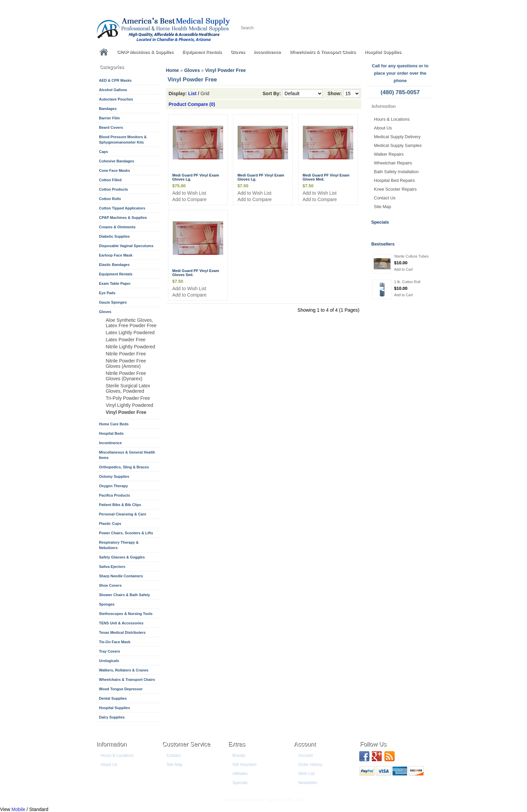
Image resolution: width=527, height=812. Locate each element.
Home (173, 70)
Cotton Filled (110, 180)
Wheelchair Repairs (393, 163)
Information (112, 744)
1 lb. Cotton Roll (407, 282)
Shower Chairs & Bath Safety (125, 595)
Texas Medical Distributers (123, 632)
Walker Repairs (389, 154)
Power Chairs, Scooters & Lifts (126, 533)
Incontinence (267, 52)
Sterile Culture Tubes (412, 256)
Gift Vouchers (245, 765)
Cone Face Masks (115, 170)
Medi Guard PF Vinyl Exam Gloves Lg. (196, 177)
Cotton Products (114, 189)
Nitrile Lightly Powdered (131, 347)
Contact (174, 756)
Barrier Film (110, 118)
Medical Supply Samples (398, 145)
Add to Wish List (189, 193)
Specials (240, 783)
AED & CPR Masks (115, 80)
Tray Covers (110, 651)
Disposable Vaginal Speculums (126, 246)
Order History (310, 765)
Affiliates (240, 774)
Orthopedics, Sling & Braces (124, 467)
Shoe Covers (110, 585)
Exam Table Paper (115, 283)
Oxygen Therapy (114, 486)
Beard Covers (111, 127)
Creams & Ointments (117, 227)
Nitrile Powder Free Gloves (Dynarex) (126, 376)
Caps (104, 152)
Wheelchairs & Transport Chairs (322, 52)
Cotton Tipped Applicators (122, 208)
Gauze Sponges (113, 302)
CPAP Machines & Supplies (145, 52)
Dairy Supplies (112, 717)
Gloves (238, 52)
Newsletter (308, 783)
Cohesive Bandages (117, 161)
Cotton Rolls (110, 199)
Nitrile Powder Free (126, 354)
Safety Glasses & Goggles (122, 557)
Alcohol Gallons (113, 90)
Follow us (373, 744)
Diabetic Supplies (115, 236)
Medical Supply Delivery (397, 137)
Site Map (383, 207)
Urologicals (109, 661)
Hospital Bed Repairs (395, 180)
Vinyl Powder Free (126, 412)
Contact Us (385, 198)
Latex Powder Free (126, 340)
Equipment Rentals (202, 52)
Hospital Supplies (383, 52)
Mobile (18, 809)
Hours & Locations (392, 119)
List (192, 93)
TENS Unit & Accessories (121, 623)
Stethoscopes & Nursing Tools (126, 614)
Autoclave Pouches (116, 99)
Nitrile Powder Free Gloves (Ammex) (126, 363)
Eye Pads (107, 293)
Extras (237, 744)
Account (305, 744)
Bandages (108, 109)
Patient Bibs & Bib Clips (120, 505)
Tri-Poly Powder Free (128, 398)
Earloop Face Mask (116, 255)
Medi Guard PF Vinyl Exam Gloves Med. (326, 177)
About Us (383, 128)
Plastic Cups (110, 524)
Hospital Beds (111, 433)
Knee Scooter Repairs (395, 189)
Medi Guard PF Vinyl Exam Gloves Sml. (196, 273)
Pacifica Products (115, 495)
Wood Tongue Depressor (121, 689)
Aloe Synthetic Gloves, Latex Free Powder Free (131, 323)
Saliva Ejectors (112, 567)
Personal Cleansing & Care (123, 514)
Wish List (307, 774)
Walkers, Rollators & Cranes (124, 670)
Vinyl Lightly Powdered (130, 405)
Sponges (107, 604)
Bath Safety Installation (396, 172)
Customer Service (186, 744)
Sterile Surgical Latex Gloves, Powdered (128, 388)
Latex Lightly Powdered (130, 333)
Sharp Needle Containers (121, 576)
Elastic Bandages (114, 265)
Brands (239, 756)
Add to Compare (190, 199)
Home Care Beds (114, 424)
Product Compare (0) (192, 104)
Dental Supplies (113, 698)
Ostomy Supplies (114, 476)
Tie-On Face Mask (115, 642)
